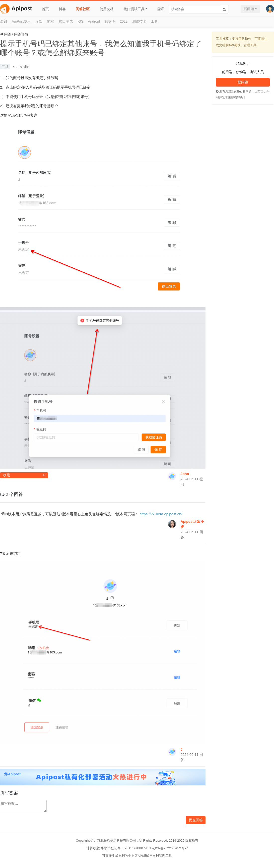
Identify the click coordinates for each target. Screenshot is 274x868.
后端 (39, 21)
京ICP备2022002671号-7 (170, 848)
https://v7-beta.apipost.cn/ (161, 514)
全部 (3, 21)
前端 (51, 21)
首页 (45, 9)
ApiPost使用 (21, 21)
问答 (8, 34)
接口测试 (66, 21)
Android (94, 21)
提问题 (249, 9)
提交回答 (196, 820)
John (185, 474)
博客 (62, 9)
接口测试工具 (134, 9)
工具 (154, 21)
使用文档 (107, 9)
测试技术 (139, 21)
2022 (124, 21)
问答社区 (83, 9)
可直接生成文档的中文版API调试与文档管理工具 (137, 856)
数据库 (110, 21)
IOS (80, 21)
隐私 (161, 9)
